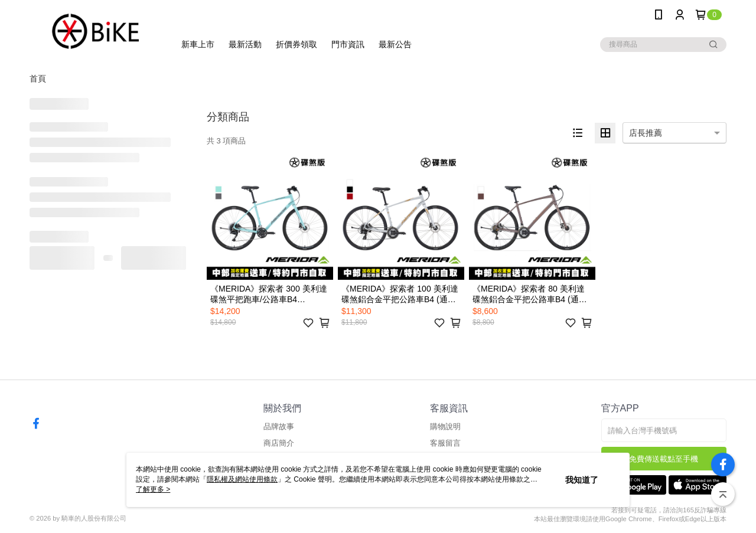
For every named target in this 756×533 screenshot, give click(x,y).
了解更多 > (153, 489)
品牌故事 (279, 426)
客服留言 (445, 443)
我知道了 (582, 480)
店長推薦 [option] (646, 133)
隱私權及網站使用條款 (242, 479)
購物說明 (445, 426)
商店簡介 (279, 443)
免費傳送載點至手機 (664, 459)
